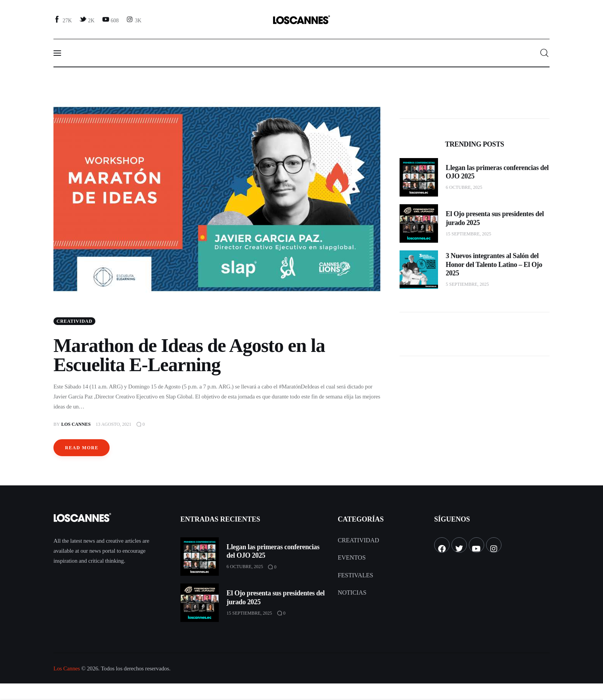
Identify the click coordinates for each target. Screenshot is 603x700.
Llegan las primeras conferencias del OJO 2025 (497, 172)
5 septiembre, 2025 (467, 284)
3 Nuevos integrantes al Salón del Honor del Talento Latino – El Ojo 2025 (494, 264)
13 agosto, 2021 (114, 425)
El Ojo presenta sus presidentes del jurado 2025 (495, 218)
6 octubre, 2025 (464, 187)
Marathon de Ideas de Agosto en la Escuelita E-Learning (189, 355)
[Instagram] (135, 20)
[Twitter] (88, 20)
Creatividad (74, 322)
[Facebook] (64, 20)
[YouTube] (111, 20)
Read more (82, 448)
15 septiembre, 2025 (468, 234)
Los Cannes (67, 669)
